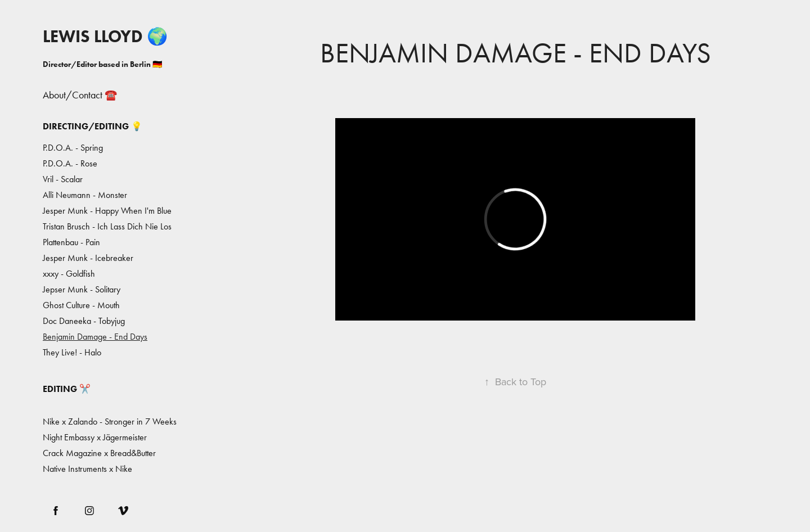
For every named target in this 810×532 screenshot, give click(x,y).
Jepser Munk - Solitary (82, 289)
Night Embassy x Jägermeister (95, 437)
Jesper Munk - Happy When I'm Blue (107, 211)
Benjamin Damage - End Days (95, 337)
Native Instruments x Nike (87, 469)
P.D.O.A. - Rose (70, 163)
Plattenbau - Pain (71, 242)
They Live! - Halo (72, 352)
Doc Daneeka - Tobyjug (84, 321)
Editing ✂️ (67, 389)
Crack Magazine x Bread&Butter (99, 453)
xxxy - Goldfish (69, 274)
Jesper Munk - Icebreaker (88, 258)
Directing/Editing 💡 (93, 126)
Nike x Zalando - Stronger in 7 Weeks (110, 421)
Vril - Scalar (63, 179)
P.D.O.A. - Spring (73, 148)
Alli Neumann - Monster (85, 195)
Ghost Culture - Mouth (81, 305)
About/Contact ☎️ (80, 95)
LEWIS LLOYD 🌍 (105, 36)
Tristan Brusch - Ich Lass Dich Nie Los (107, 226)
